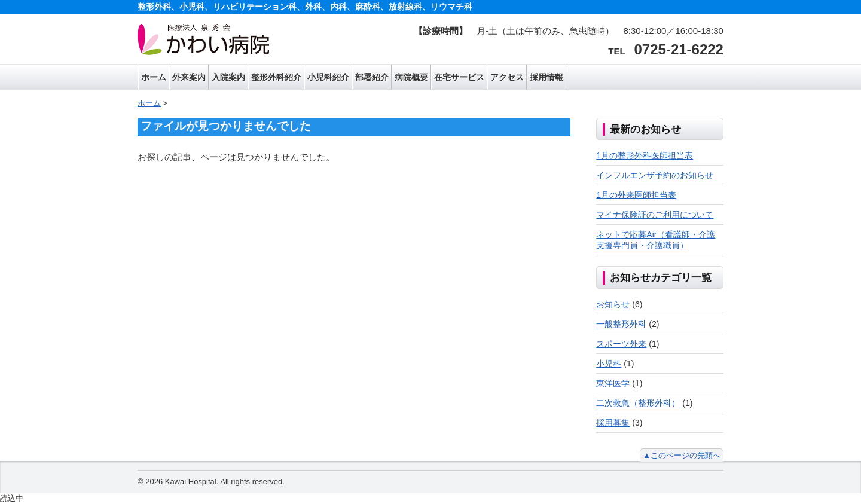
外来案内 (189, 77)
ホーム (154, 77)
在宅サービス (459, 77)
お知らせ (613, 304)
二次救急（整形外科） (638, 403)
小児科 (609, 364)
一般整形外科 (621, 324)
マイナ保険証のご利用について (655, 215)
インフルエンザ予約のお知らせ (655, 175)
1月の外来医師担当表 (636, 195)
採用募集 (613, 423)
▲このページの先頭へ (682, 455)
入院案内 (228, 77)
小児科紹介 (328, 77)
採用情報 (546, 77)
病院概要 (411, 77)
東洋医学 (613, 383)
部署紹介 (372, 77)
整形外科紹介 (276, 77)
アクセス (507, 77)
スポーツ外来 (621, 344)
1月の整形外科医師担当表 (645, 155)
